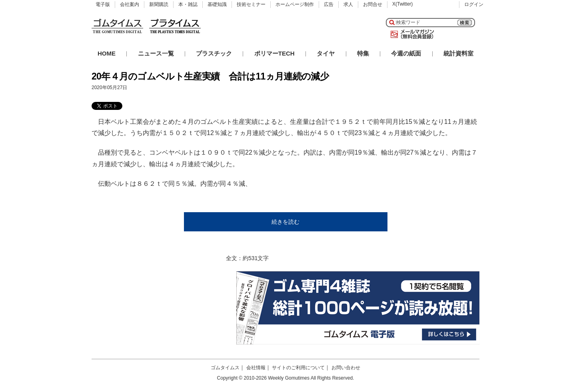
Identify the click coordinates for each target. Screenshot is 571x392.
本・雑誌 (188, 4)
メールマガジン (411, 34)
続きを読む (285, 222)
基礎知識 (217, 4)
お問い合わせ (346, 368)
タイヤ (326, 53)
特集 (363, 53)
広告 (329, 4)
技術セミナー (251, 4)
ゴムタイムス (225, 368)
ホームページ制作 (295, 4)
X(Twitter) (402, 4)
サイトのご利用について (298, 368)
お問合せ (373, 4)
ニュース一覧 (156, 53)
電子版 (103, 4)
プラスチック (214, 53)
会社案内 (130, 4)
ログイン (474, 4)
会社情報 (256, 368)
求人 (348, 4)
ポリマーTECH (275, 53)
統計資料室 (458, 53)
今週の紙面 (406, 53)
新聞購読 (159, 4)
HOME (107, 53)
